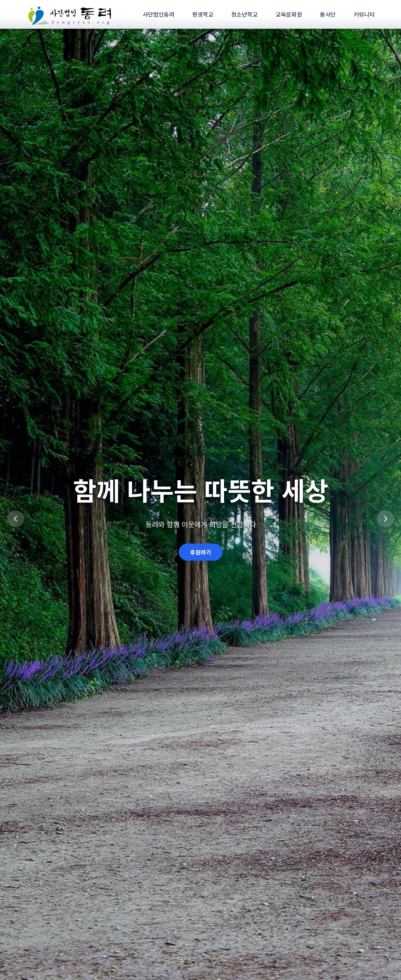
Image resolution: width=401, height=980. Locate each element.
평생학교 (203, 14)
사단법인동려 (158, 14)
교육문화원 (289, 14)
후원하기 (201, 552)
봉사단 (328, 14)
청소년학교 (244, 14)
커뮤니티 (364, 14)
